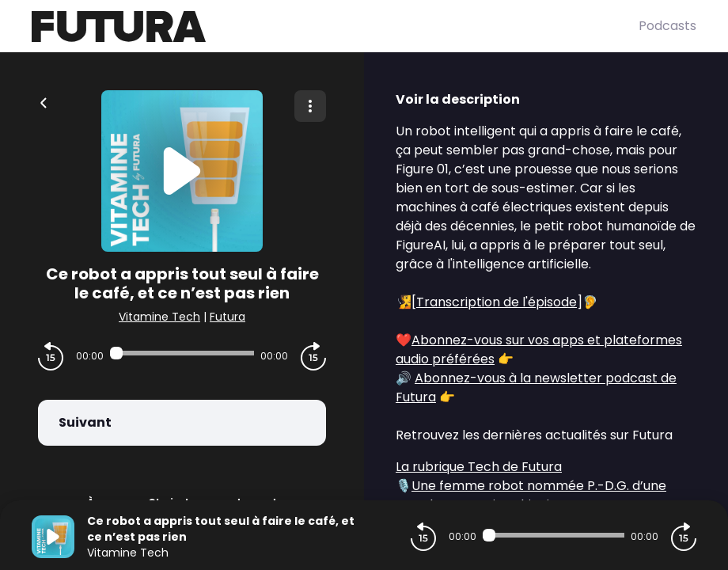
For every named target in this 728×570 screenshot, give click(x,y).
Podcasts (667, 26)
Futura (227, 317)
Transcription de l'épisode (497, 302)
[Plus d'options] (310, 106)
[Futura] (335, 27)
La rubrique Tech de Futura (479, 467)
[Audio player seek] (182, 353)
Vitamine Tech (159, 317)
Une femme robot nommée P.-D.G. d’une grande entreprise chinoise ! (531, 495)
